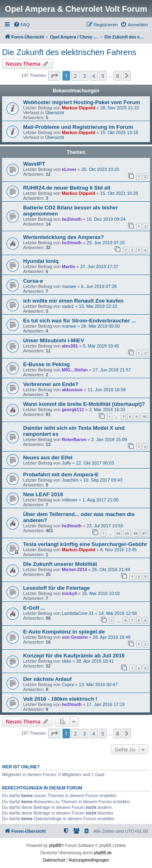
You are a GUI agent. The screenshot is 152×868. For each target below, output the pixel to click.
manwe (69, 286)
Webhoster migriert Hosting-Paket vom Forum (81, 102)
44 (118, 533)
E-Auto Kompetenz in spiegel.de (64, 632)
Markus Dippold (78, 108)
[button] (54, 76)
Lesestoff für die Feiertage (57, 588)
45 (127, 533)
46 (135, 533)
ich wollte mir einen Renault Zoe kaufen (73, 301)
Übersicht (54, 113)
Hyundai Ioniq (41, 261)
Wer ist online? (21, 767)
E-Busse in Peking (46, 364)
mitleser (70, 500)
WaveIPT (34, 164)
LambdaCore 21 (78, 613)
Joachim (70, 480)
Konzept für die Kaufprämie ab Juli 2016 (74, 656)
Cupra (68, 685)
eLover (69, 169)
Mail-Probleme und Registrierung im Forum (78, 127)
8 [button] (117, 76)
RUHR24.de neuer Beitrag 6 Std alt (67, 188)
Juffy (66, 463)
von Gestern (75, 637)
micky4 (69, 593)
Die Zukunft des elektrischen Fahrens (69, 52)
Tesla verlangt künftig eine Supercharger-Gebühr (85, 544)
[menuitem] (21, 25)
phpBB (55, 846)
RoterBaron (74, 439)
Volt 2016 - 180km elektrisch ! (60, 699)
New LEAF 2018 (43, 494)
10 (144, 417)
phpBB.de (103, 853)
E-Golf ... (34, 608)
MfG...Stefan (75, 370)
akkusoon (72, 390)
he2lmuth (72, 219)
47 (144, 533)
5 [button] (103, 76)
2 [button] (75, 76)
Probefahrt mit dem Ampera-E (61, 475)
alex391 (70, 346)
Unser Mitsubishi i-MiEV (54, 340)
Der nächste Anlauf (47, 679)
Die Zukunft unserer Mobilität (60, 564)
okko (66, 661)
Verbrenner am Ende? (51, 384)
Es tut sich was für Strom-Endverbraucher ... (79, 321)
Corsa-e (33, 281)
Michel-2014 (74, 569)
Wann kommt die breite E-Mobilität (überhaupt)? (84, 404)
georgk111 (73, 409)
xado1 (68, 306)
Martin (68, 267)
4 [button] (93, 76)
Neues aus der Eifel (48, 457)
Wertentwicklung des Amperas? (63, 237)
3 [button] (85, 76)
